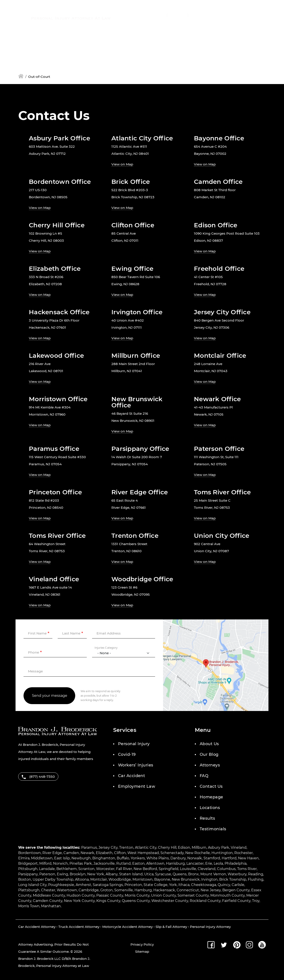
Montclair (99, 879)
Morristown (143, 879)
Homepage (211, 797)
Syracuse (163, 874)
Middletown (42, 858)
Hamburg (143, 890)
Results (207, 818)
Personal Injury (134, 744)
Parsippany (28, 874)
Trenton (126, 847)
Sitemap (142, 952)
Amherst (83, 885)
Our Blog (209, 754)
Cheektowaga (204, 885)
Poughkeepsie (61, 885)
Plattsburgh (29, 890)
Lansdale (47, 869)
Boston (25, 879)
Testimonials (213, 829)
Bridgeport (28, 863)
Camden (71, 853)
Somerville (124, 890)
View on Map (122, 164)
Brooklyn (78, 874)
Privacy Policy (142, 944)
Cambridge (89, 890)
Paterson (47, 874)
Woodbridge (120, 879)
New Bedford (145, 869)
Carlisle (238, 885)
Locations (210, 808)
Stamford (212, 858)
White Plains (158, 858)
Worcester (105, 869)
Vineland (239, 847)
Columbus (226, 869)
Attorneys (210, 765)
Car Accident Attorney (37, 927)
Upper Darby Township (53, 879)
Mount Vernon (213, 874)
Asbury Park (219, 847)
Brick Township (233, 879)
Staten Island (131, 874)
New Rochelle (198, 853)
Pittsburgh (28, 869)
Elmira (24, 858)
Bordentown (30, 853)
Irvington (209, 879)
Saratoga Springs (108, 885)
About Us (209, 744)
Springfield (169, 869)
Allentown (155, 863)
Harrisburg (175, 863)
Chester (48, 890)
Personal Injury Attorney (210, 927)
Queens (180, 874)
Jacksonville (104, 863)
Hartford (229, 858)
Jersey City (108, 847)
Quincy (224, 885)
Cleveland (207, 869)
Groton (106, 890)
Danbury (178, 858)
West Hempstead (143, 853)
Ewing (62, 874)
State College (156, 885)
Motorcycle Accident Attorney (127, 927)
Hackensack (164, 890)
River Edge (52, 853)
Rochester (244, 853)
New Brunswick (186, 879)
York (173, 885)
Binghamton (104, 858)
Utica (149, 874)
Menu (216, 15)
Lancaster (195, 863)
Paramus (89, 847)
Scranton (86, 869)
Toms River (247, 869)
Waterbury (237, 874)
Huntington (222, 853)
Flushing (256, 879)
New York (96, 874)
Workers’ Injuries (136, 765)
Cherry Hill (167, 847)
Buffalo (123, 858)
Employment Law (137, 786)
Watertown (67, 890)
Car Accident (131, 776)
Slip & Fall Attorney (171, 927)
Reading (256, 874)
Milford (45, 863)
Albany (112, 874)
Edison (184, 847)
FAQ (204, 776)
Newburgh (81, 858)
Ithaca (184, 885)
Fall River (124, 869)
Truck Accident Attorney (79, 927)
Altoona (82, 879)
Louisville (188, 869)
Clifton (120, 853)
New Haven (248, 858)
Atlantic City (146, 847)
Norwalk (195, 858)
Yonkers (138, 858)
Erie (209, 863)
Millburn (199, 847)
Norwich (60, 863)
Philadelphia (236, 863)
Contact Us (211, 786)
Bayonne (162, 879)
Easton (138, 863)
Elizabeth (104, 853)
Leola (218, 863)
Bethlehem (67, 869)
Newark (87, 853)
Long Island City (32, 885)
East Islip (62, 858)
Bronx (193, 874)
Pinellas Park (81, 863)
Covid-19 (127, 754)
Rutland (123, 863)
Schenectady (172, 853)
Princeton (133, 885)
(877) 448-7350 (144, 16)
